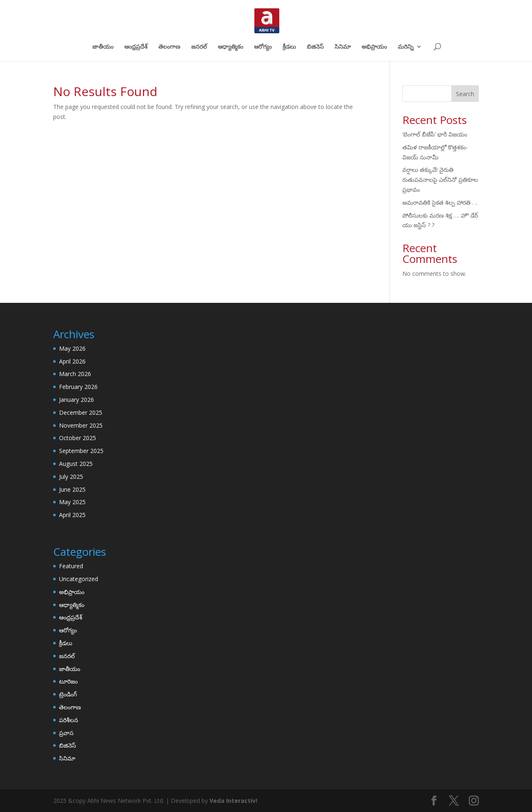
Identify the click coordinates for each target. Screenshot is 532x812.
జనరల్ (199, 47)
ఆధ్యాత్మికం (230, 47)
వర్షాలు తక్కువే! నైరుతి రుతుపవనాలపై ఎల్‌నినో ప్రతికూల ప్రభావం (440, 179)
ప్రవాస (66, 733)
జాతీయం (103, 47)
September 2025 (81, 451)
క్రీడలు (289, 47)
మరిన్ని (406, 47)
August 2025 (76, 464)
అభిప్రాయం (374, 47)
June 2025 (72, 489)
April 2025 (72, 515)
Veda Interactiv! (233, 801)
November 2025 (81, 425)
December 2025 (81, 412)
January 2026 (76, 400)
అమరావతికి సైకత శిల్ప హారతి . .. (440, 202)
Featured (71, 566)
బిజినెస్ (315, 47)
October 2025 (78, 438)
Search (465, 94)
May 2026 (72, 348)
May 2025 (72, 502)
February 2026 (78, 387)
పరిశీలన (69, 720)
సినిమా (343, 47)
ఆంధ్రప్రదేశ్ (136, 47)
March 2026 (75, 374)
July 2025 (71, 477)
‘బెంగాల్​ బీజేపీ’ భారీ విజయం (435, 134)
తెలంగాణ (169, 47)
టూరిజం (68, 681)
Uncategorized (79, 579)
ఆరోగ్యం (263, 47)
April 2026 (72, 361)
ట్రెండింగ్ (68, 694)
